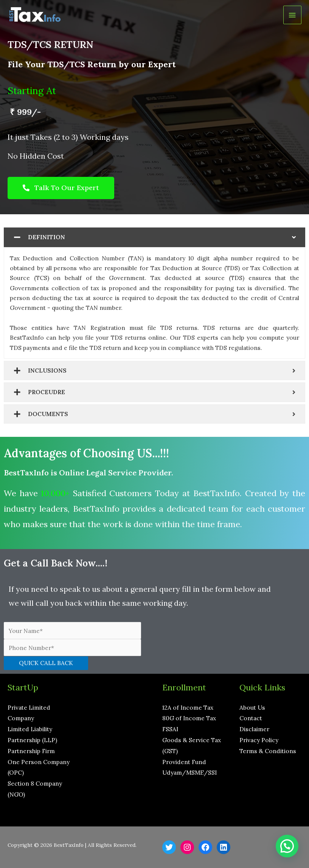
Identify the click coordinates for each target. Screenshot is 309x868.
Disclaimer (254, 729)
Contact (251, 718)
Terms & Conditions (268, 751)
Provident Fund (184, 762)
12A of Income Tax (188, 707)
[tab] (154, 237)
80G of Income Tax (189, 718)
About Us (252, 707)
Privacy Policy (259, 740)
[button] (61, 188)
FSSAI (170, 729)
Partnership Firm (31, 751)
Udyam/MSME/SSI (189, 772)
